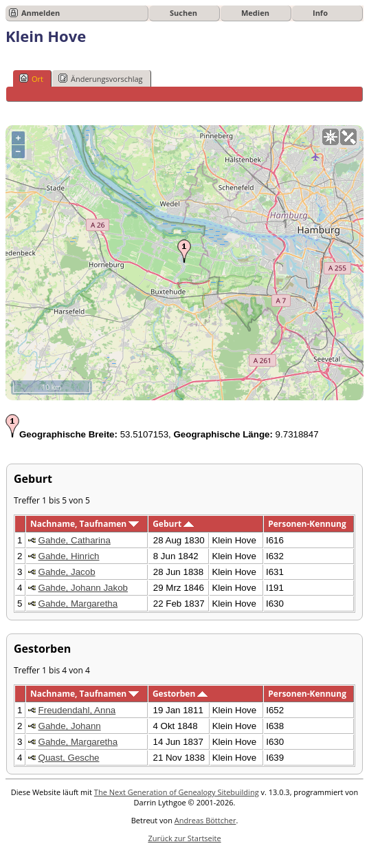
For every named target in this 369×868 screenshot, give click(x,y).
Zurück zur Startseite (184, 838)
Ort (31, 78)
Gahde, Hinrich (69, 556)
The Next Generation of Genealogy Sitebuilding (177, 792)
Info (320, 13)
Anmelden (41, 13)
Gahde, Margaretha (78, 604)
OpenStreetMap (281, 395)
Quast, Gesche (69, 758)
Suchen (183, 13)
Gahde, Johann (70, 726)
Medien (255, 13)
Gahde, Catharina (75, 540)
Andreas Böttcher (205, 820)
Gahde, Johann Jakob (83, 588)
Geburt (173, 524)
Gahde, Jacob (67, 572)
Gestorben (180, 694)
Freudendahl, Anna (77, 710)
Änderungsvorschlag (101, 78)
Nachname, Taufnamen (85, 524)
